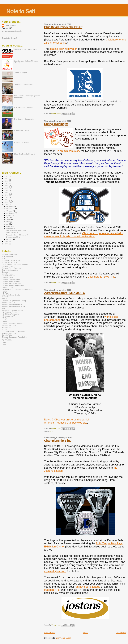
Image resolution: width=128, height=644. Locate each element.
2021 (7, 179)
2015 (7, 193)
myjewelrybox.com (55, 571)
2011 (7, 202)
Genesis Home (8, 287)
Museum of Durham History (12, 310)
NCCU (4, 318)
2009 (7, 241)
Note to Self (21, 11)
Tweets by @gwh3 (9, 38)
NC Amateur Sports (9, 312)
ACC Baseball (7, 257)
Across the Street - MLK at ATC (65, 293)
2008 (7, 244)
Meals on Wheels (9, 303)
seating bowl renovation (63, 49)
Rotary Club (7, 327)
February (10, 228)
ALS (4, 258)
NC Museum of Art (9, 316)
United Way (6, 339)
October (10, 211)
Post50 (5, 322)
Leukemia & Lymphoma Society (14, 301)
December (10, 207)
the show (90, 236)
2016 (7, 190)
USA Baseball (7, 341)
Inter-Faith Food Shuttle (11, 295)
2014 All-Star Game (9, 255)
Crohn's (5, 272)
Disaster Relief (8, 274)
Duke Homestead (9, 276)
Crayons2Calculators (10, 270)
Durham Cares (8, 278)
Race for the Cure (9, 325)
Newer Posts (50, 633)
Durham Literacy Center (11, 280)
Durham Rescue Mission (11, 283)
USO (4, 343)
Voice (4, 345)
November (10, 209)
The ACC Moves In (21, 142)
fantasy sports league (88, 587)
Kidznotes (6, 297)
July (8, 218)
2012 (7, 200)
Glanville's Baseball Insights (25, 154)
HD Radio (6, 293)
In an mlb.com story (69, 151)
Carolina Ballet (8, 266)
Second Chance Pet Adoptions (14, 331)
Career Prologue (20, 72)
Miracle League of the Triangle (14, 306)
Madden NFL (52, 590)
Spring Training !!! (56, 124)
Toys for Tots (7, 335)
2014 (7, 195)
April (8, 224)
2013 (7, 197)
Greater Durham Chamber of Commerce (17, 289)
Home (86, 633)
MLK (51, 431)
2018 (7, 186)
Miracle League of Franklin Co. (14, 304)
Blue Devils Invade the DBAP (63, 27)
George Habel (11, 25)
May (8, 222)
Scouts (5, 329)
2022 (7, 176)
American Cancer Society (12, 260)
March (9, 226)
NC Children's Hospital (11, 314)
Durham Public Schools (11, 281)
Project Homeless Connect (12, 324)
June (8, 220)
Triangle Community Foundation (14, 337)
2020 (7, 181)
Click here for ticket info (101, 277)
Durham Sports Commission (13, 285)
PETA (4, 320)
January (10, 239)
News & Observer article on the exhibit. (67, 420)
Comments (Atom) (64, 638)
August (9, 215)
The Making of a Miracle (23, 107)
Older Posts (121, 633)
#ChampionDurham (22, 131)
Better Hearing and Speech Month (15, 264)
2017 (7, 188)
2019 (7, 183)
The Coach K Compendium (24, 119)
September (11, 213)
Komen (5, 299)
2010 (7, 204)
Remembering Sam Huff (23, 84)
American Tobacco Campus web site (66, 423)
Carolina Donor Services (11, 268)
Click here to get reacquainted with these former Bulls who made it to (84, 235)
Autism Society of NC (10, 262)
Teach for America (9, 333)
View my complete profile (12, 31)
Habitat (5, 291)
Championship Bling (58, 441)
